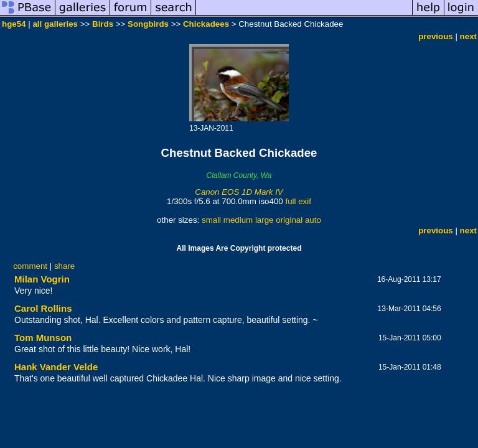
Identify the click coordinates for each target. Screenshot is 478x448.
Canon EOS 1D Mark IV (239, 192)
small (211, 220)
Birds (103, 24)
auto (313, 220)
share (64, 266)
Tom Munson (43, 338)
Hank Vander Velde (56, 367)
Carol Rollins (43, 308)
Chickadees (206, 24)
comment (30, 266)
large (265, 220)
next (468, 36)
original (289, 220)
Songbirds (148, 24)
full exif (298, 201)
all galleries (55, 24)
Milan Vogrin (42, 279)
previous (436, 36)
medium (238, 220)
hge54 (14, 24)
